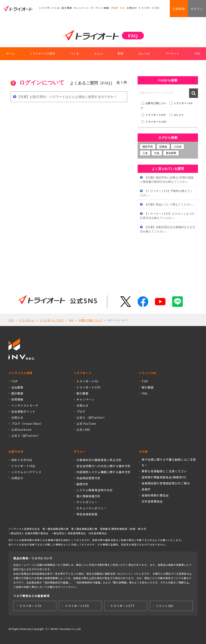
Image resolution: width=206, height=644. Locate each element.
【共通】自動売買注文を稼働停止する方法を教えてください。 (168, 229)
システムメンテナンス (26, 472)
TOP (11, 320)
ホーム (10, 54)
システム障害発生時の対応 (95, 490)
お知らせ (17, 417)
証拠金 (163, 147)
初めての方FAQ (22, 460)
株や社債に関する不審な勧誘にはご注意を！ (169, 462)
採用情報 (17, 399)
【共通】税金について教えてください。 (169, 205)
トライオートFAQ (23, 466)
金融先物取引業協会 (155, 495)
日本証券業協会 (152, 501)
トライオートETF (156, 115)
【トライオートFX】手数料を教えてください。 (166, 193)
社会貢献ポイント (23, 411)
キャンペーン (78, 9)
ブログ (109, 9)
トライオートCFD (142, 9)
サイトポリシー (87, 502)
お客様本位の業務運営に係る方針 (99, 460)
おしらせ (144, 54)
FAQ (117, 9)
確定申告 (148, 147)
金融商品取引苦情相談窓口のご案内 (166, 483)
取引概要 (65, 9)
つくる (75, 54)
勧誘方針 (82, 484)
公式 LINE (83, 430)
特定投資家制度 (87, 514)
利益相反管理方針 (89, 478)
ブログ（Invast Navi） (27, 424)
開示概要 (17, 393)
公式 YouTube (86, 424)
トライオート (27, 320)
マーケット (172, 54)
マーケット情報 (96, 9)
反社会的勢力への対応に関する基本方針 (104, 466)
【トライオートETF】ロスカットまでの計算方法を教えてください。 (167, 216)
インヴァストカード (25, 405)
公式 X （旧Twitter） (91, 417)
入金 (145, 153)
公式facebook (21, 430)
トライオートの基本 (42, 54)
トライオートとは (49, 9)
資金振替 (171, 153)
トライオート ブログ (52, 320)
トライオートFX (183, 103)
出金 (157, 153)
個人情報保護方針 (89, 496)
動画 (121, 54)
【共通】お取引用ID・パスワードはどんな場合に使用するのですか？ (66, 97)
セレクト (179, 115)
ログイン (196, 9)
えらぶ (98, 54)
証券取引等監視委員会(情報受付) (164, 477)
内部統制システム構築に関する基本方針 (104, 472)
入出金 (178, 147)
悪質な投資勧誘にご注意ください (164, 471)
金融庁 (146, 489)
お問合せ (126, 9)
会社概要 (17, 387)
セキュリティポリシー (91, 508)
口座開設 (177, 9)
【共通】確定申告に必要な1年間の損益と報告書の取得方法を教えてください (167, 180)
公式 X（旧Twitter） (26, 436)
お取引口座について (91, 320)
